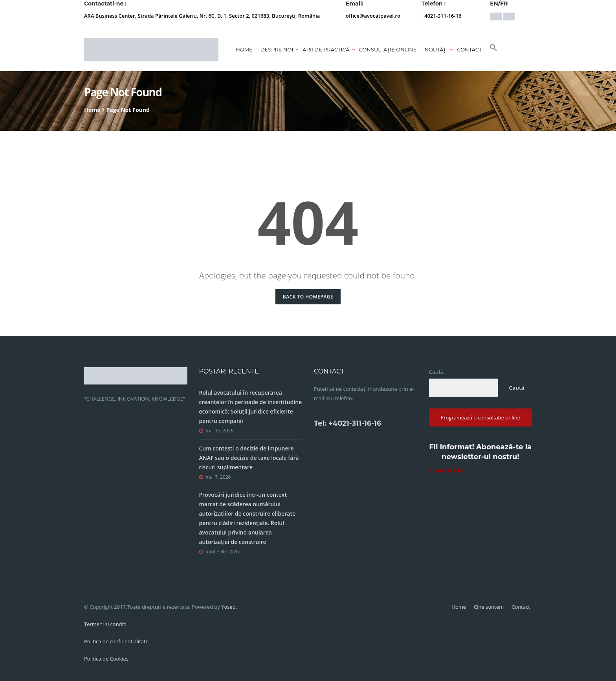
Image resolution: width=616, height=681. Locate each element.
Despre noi (277, 49)
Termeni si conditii (106, 624)
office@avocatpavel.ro (373, 16)
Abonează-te (446, 470)
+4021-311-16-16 (442, 16)
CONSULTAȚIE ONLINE (388, 49)
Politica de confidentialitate (116, 641)
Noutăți (436, 49)
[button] (493, 49)
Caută (436, 372)
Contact (469, 49)
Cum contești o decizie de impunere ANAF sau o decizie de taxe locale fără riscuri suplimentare (249, 458)
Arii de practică (326, 49)
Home (244, 49)
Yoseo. (229, 607)
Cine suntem (489, 607)
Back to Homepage (308, 297)
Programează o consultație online (480, 417)
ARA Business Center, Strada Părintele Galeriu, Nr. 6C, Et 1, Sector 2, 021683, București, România (202, 16)
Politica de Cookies (106, 659)
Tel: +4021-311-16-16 (347, 423)
